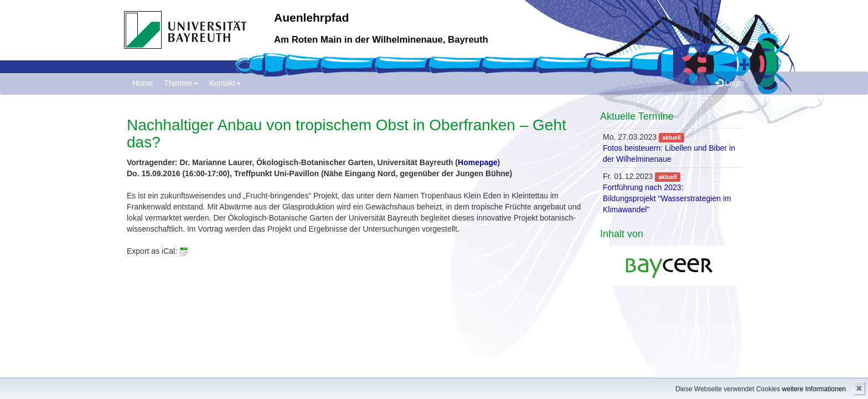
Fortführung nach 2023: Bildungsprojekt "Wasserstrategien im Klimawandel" (667, 198)
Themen (181, 83)
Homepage (478, 162)
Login (730, 83)
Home (143, 83)
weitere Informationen (814, 389)
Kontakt (225, 83)
